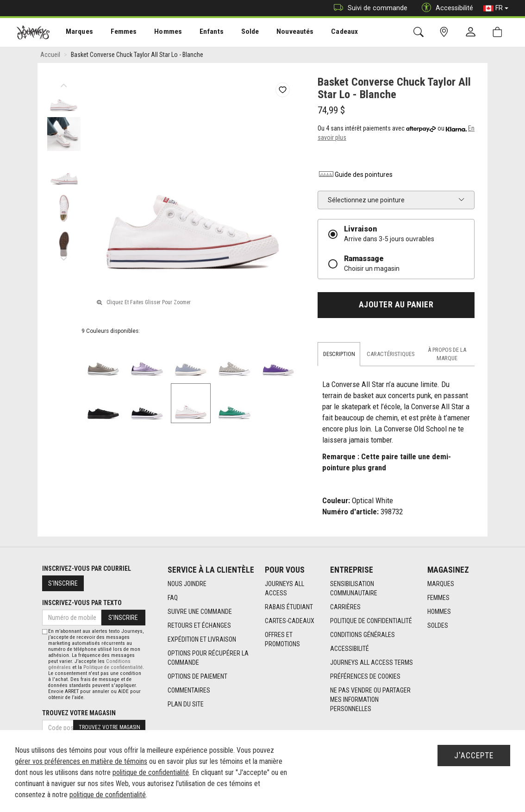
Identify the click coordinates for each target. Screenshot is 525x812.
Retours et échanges (199, 626)
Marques (74, 33)
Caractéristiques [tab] (391, 354)
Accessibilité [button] (445, 8)
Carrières (345, 607)
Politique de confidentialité (371, 621)
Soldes (438, 626)
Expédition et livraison (202, 640)
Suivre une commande (200, 612)
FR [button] (496, 8)
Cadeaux (328, 33)
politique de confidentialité (151, 772)
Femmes (117, 33)
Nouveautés (281, 33)
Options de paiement (197, 677)
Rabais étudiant (289, 607)
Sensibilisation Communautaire (354, 589)
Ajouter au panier (396, 305)
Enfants (201, 33)
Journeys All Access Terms (372, 663)
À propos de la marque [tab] (447, 354)
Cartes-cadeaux (290, 621)
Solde (237, 33)
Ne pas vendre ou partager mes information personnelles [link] (370, 700)
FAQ (173, 598)
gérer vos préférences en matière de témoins (81, 761)
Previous (64, 83)
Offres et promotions (282, 640)
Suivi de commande (368, 8)
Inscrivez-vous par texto (82, 603)
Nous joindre (187, 584)
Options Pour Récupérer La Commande (208, 658)
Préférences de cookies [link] (365, 677)
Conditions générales (362, 635)
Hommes (159, 33)
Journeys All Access (284, 589)
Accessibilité (350, 649)
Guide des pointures (355, 175)
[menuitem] (75, 33)
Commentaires (189, 691)
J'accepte (474, 756)
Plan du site (186, 705)
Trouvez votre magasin (79, 713)
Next (64, 257)
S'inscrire (63, 583)
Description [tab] (339, 354)
